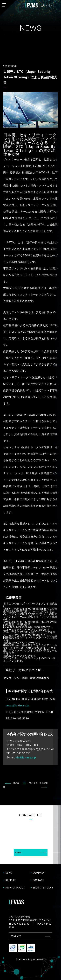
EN (51, 5)
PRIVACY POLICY (15, 888)
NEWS (9, 873)
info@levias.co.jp (25, 758)
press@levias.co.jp (17, 706)
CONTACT (39, 880)
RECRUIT (11, 880)
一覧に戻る (30, 783)
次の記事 (44, 783)
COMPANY (39, 873)
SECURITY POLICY (43, 888)
